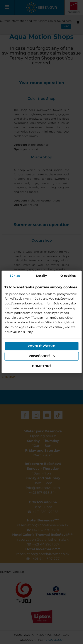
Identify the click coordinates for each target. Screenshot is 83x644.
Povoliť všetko (41, 346)
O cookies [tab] (68, 276)
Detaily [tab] (41, 276)
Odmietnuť (42, 366)
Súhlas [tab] (15, 276)
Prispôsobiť (42, 356)
